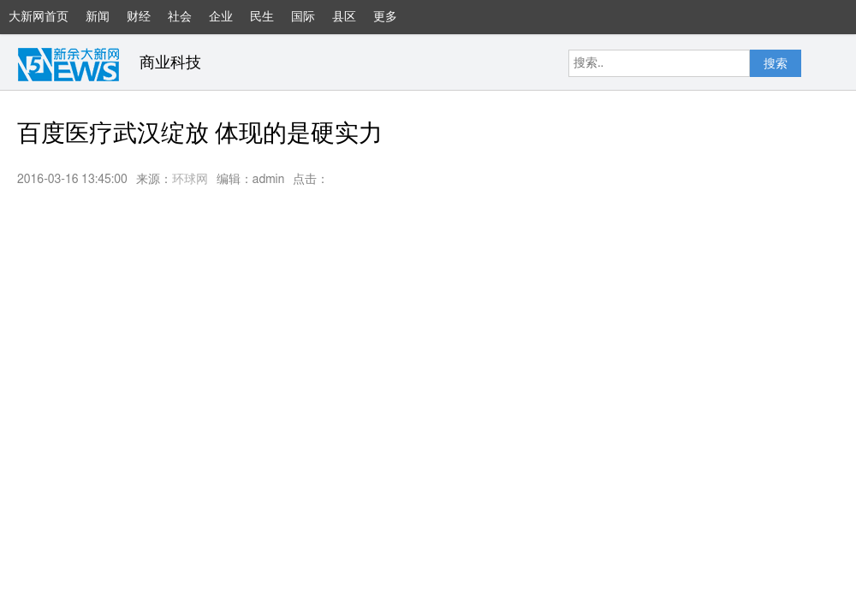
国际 (303, 17)
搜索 (776, 64)
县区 (344, 17)
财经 (139, 17)
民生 (262, 17)
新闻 (98, 17)
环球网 (190, 180)
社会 (180, 17)
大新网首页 (39, 17)
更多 (394, 23)
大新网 (68, 64)
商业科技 (170, 63)
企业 (221, 17)
